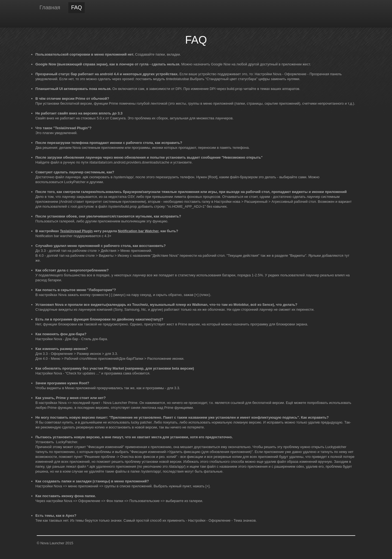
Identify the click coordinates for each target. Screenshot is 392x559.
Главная (50, 7)
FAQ (76, 7)
